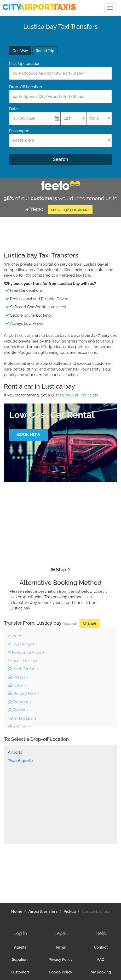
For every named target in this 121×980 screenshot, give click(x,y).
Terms (60, 947)
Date (13, 109)
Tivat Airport (19, 761)
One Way (20, 51)
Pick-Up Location (25, 64)
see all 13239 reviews (70, 210)
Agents (20, 947)
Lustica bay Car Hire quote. (75, 395)
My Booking (101, 972)
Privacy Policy (60, 960)
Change (90, 623)
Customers (20, 972)
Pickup (70, 911)
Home (17, 911)
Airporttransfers (43, 911)
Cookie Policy (60, 972)
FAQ (101, 960)
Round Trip (45, 51)
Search (60, 159)
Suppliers (20, 960)
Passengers (20, 131)
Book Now (29, 435)
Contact (101, 947)
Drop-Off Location (25, 87)
